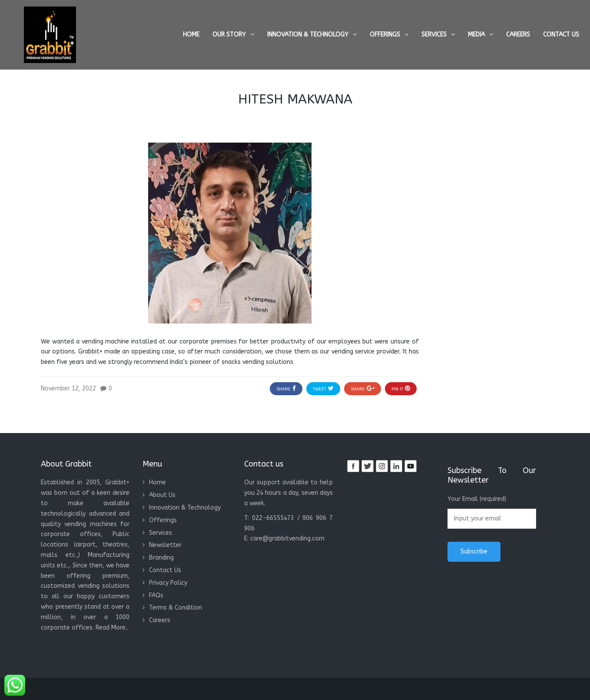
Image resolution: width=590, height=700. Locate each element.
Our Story (229, 35)
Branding (161, 558)
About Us (162, 495)
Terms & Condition (176, 608)
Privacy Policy (168, 583)
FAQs (156, 595)
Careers (518, 35)
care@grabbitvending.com (287, 538)
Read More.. (112, 628)
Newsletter (165, 545)
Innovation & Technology (308, 35)
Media (476, 35)
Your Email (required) (492, 512)
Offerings (385, 35)
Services (434, 35)
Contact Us (561, 35)
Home (191, 35)
